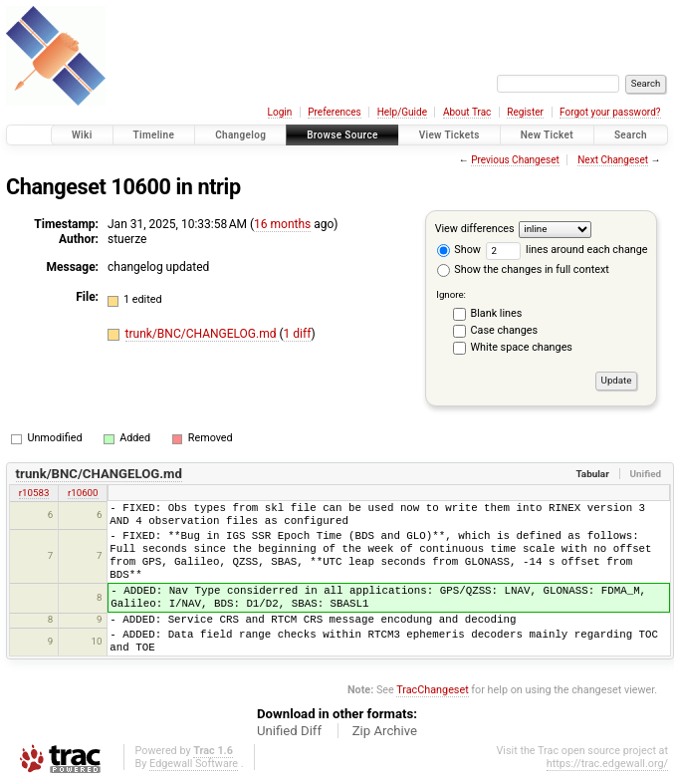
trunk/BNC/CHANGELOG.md (203, 334)
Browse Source (342, 135)
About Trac (467, 112)
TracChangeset (432, 690)
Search (631, 135)
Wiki (82, 135)
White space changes (522, 347)
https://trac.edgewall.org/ (607, 764)
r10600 (83, 493)
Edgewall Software (194, 764)
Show (459, 250)
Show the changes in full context (523, 269)
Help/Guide (402, 112)
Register (525, 112)
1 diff (298, 334)
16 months (282, 224)
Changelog (240, 135)
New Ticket (547, 135)
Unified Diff (289, 731)
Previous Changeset (515, 160)
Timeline (154, 135)
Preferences (334, 112)
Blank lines (497, 313)
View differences (475, 229)
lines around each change (567, 250)
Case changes (505, 330)
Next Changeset (613, 160)
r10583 (34, 493)
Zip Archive (385, 731)
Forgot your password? (610, 112)
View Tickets (449, 135)
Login (280, 112)
